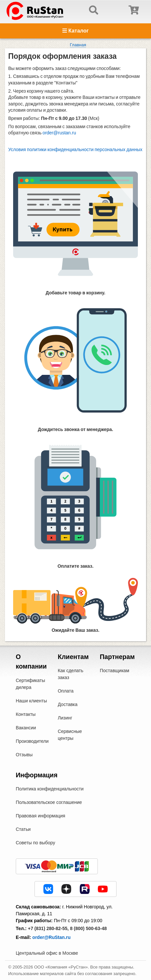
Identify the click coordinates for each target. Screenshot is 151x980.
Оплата (66, 691)
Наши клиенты (31, 701)
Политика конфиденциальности (50, 789)
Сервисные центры (70, 735)
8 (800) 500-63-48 (88, 928)
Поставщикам (115, 671)
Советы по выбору (35, 843)
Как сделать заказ (71, 674)
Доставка (68, 704)
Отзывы (24, 755)
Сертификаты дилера (30, 684)
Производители (32, 741)
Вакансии (26, 728)
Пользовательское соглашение (49, 802)
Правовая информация (41, 816)
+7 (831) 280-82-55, (48, 928)
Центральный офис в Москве (47, 953)
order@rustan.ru (59, 133)
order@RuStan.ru (52, 937)
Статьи (23, 829)
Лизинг (65, 718)
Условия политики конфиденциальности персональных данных (75, 149)
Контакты (26, 714)
